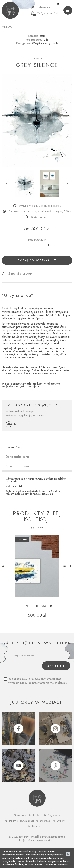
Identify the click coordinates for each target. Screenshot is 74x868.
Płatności (37, 826)
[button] (7, 184)
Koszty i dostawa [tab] (17, 466)
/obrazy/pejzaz (29, 386)
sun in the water (37, 606)
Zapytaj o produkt (21, 274)
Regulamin (54, 815)
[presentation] (7, 566)
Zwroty (61, 821)
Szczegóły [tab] (13, 447)
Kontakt (37, 815)
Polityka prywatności (21, 821)
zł (46, 13)
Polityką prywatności (43, 679)
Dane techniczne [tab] (17, 457)
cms (33, 840)
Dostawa (45, 821)
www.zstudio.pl (46, 840)
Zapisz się (56, 666)
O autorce (20, 815)
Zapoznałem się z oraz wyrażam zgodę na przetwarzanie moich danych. (38, 681)
